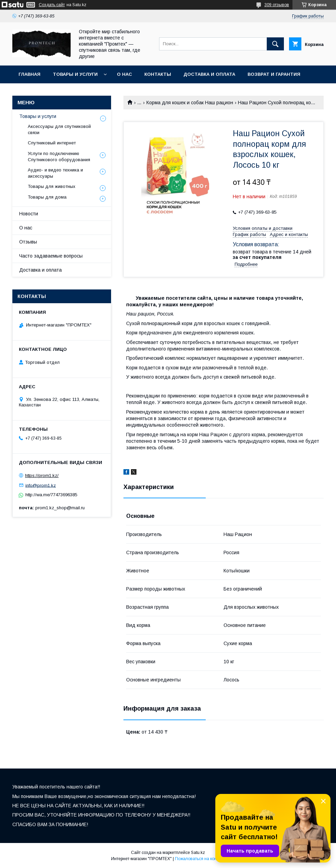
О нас (124, 74)
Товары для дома (47, 197)
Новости (29, 214)
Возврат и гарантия (274, 74)
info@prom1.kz (41, 485)
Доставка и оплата (209, 74)
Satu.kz (198, 853)
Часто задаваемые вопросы (51, 256)
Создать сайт (52, 5)
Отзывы (28, 242)
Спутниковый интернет (52, 143)
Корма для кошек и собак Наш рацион (190, 103)
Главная (29, 74)
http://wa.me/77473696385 (51, 495)
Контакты (158, 74)
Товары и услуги (75, 74)
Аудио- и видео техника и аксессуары (55, 173)
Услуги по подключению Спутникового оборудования (59, 157)
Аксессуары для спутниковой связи (59, 129)
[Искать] (275, 44)
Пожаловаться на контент (200, 859)
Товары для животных (52, 186)
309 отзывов (277, 5)
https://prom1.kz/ (42, 475)
